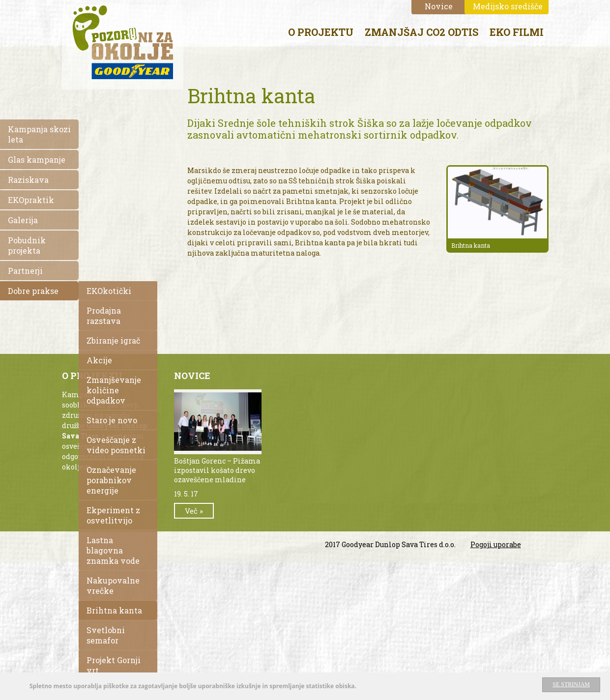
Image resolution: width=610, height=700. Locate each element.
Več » (194, 511)
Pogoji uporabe (496, 544)
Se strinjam (571, 685)
